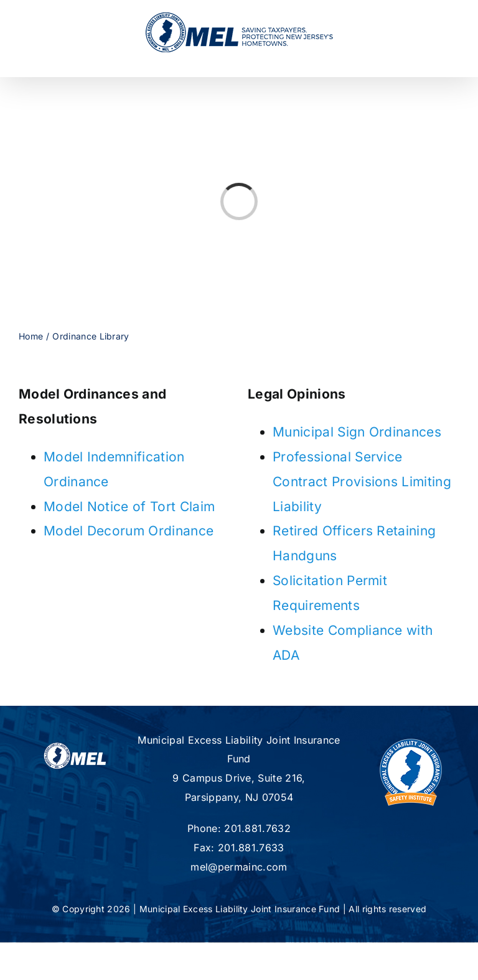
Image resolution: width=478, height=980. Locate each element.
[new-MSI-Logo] (411, 737)
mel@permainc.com (239, 867)
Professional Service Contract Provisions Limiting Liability (362, 482)
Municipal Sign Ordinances (357, 432)
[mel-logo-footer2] (75, 748)
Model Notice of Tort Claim (129, 506)
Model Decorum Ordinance (129, 531)
